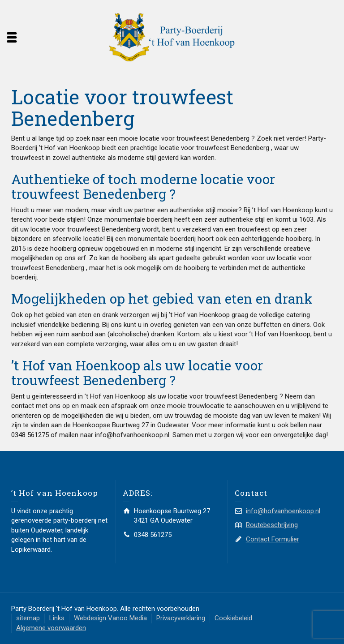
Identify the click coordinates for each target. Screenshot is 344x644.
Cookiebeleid (233, 618)
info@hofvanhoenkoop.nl (283, 511)
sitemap (28, 618)
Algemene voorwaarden (51, 628)
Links (57, 618)
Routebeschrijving (272, 525)
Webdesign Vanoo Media (110, 618)
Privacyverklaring (181, 618)
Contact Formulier (273, 539)
